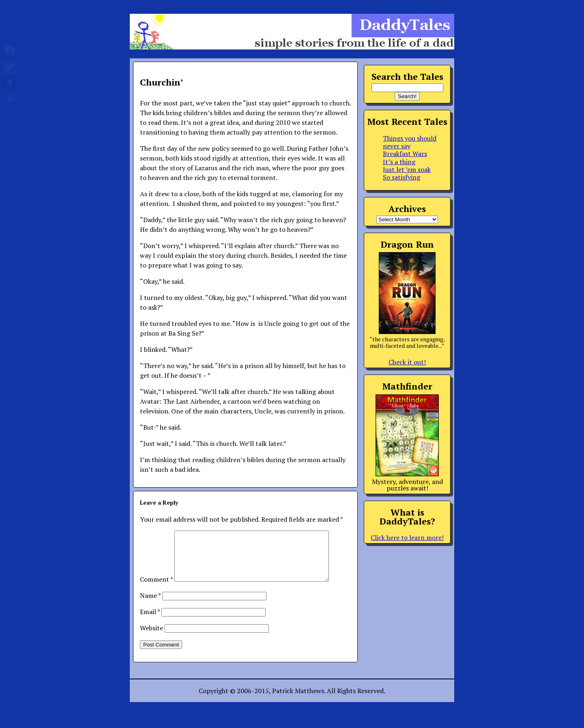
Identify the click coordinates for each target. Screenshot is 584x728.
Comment (156, 589)
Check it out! (407, 362)
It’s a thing (399, 162)
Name (150, 605)
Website (151, 638)
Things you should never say (410, 142)
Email (150, 621)
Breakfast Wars (405, 154)
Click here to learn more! (407, 537)
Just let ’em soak (407, 169)
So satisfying (401, 177)
